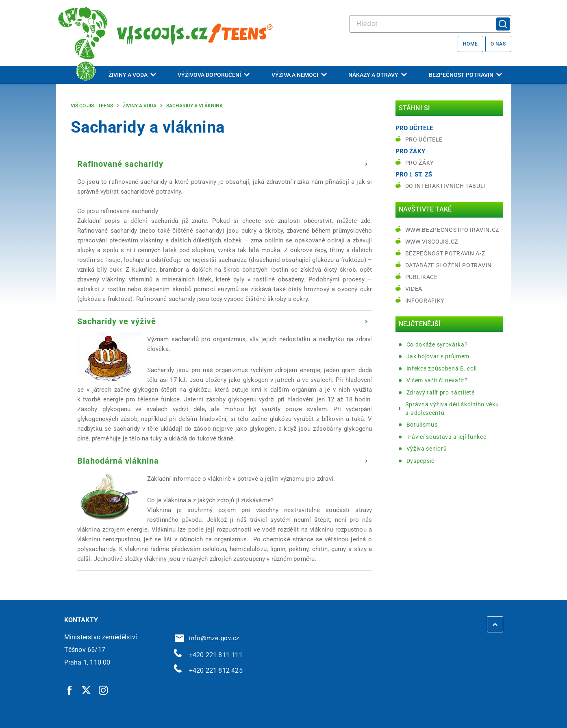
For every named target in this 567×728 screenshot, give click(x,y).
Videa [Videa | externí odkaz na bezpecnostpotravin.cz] (414, 289)
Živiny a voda (132, 75)
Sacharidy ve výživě (117, 321)
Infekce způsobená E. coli (442, 368)
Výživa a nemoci (299, 75)
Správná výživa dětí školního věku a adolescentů (452, 409)
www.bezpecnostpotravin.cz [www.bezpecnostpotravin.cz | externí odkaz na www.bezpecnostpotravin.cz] (452, 230)
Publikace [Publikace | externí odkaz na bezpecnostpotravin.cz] (421, 277)
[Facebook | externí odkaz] (70, 690)
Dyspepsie (420, 461)
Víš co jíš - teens (92, 106)
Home (470, 44)
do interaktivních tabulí (446, 186)
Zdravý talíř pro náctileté (441, 392)
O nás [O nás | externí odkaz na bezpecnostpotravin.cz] (498, 44)
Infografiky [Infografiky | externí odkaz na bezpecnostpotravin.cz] (425, 301)
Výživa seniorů (427, 449)
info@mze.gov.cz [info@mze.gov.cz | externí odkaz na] (207, 638)
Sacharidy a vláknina (194, 106)
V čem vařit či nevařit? (437, 380)
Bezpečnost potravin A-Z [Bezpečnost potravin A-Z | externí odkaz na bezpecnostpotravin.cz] (445, 253)
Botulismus (422, 425)
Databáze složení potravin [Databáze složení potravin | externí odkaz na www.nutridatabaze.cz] (449, 265)
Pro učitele (424, 139)
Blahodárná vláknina (118, 461)
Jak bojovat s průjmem (438, 356)
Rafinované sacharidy (120, 164)
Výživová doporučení (214, 75)
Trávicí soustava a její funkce (446, 437)
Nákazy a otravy (378, 75)
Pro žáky (420, 163)
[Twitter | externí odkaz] (87, 690)
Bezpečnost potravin (465, 75)
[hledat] (430, 24)
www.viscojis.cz (432, 242)
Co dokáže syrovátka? (437, 344)
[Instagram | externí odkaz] (104, 690)
